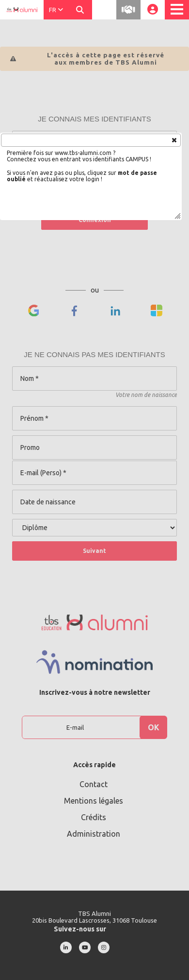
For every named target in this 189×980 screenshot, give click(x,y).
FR (56, 10)
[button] (174, 139)
